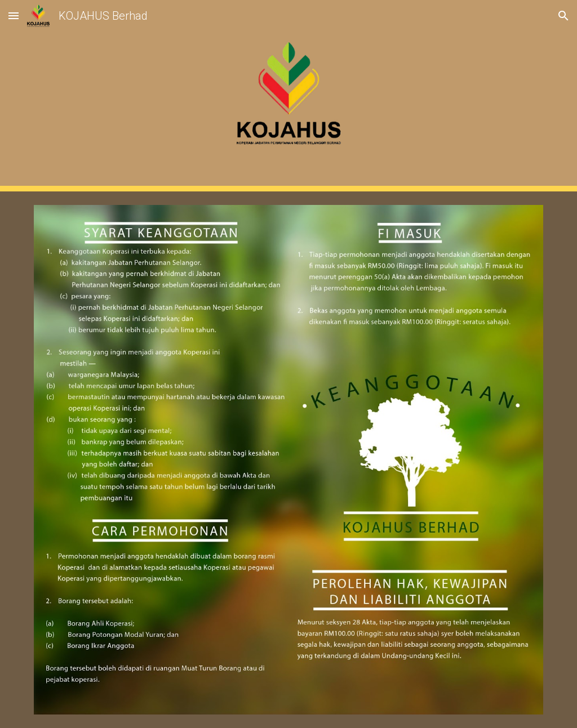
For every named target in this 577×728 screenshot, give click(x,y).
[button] (14, 15)
